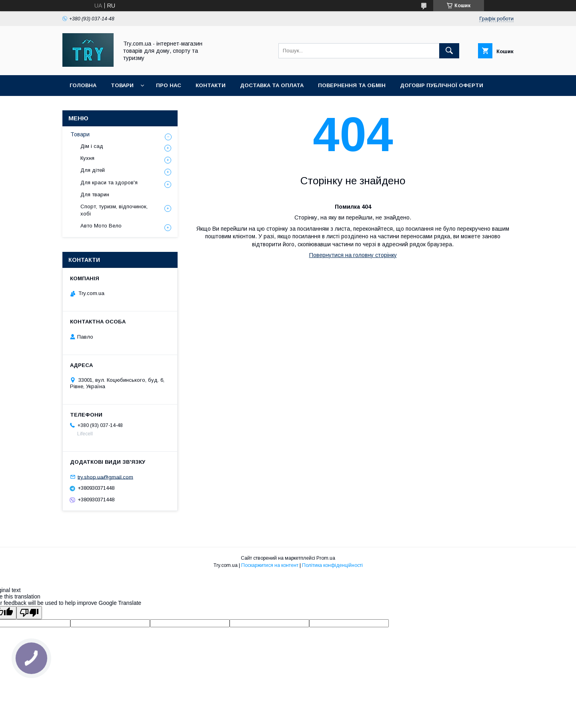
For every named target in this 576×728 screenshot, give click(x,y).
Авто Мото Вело (101, 226)
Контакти (211, 85)
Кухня (87, 158)
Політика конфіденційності (332, 565)
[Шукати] (449, 51)
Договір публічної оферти (442, 85)
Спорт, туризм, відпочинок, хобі (114, 210)
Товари (122, 85)
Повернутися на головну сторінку (353, 255)
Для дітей (93, 170)
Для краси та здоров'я (109, 182)
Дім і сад (92, 146)
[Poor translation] (29, 613)
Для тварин (95, 194)
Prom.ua (326, 558)
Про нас (169, 85)
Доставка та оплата (272, 85)
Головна (83, 85)
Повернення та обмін (352, 85)
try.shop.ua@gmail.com (105, 477)
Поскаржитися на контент (270, 565)
